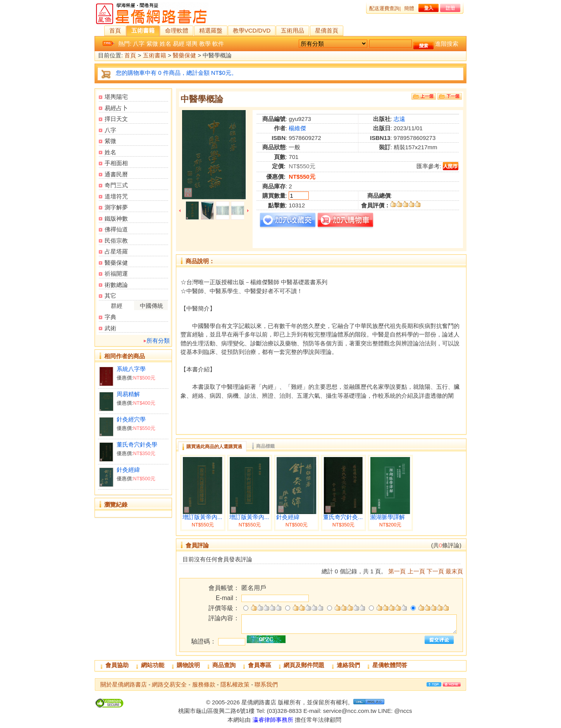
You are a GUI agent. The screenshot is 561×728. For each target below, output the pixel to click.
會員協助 (117, 665)
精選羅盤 (211, 30)
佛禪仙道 (116, 229)
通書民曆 (116, 174)
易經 (179, 44)
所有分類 (158, 341)
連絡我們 (348, 665)
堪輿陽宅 (116, 97)
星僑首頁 (327, 30)
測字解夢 (116, 207)
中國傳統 (151, 306)
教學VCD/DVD (252, 30)
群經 (117, 306)
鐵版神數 (116, 218)
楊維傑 (297, 128)
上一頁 (416, 571)
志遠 (399, 119)
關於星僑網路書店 (124, 684)
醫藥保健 (184, 56)
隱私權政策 (235, 684)
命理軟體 (177, 30)
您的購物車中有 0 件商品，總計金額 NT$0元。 (176, 73)
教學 (205, 44)
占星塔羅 (116, 251)
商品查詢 (224, 665)
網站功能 (153, 665)
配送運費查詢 (384, 8)
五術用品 (293, 30)
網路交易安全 (169, 684)
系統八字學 (131, 369)
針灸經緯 (128, 470)
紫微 (152, 44)
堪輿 (192, 44)
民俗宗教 (116, 241)
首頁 (115, 30)
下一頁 (435, 571)
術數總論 (116, 285)
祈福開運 (116, 273)
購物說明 (188, 665)
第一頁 (397, 571)
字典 (110, 317)
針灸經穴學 (131, 419)
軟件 (218, 44)
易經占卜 (116, 108)
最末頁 (454, 571)
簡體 (409, 8)
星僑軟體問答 (390, 665)
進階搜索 (447, 44)
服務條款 (204, 684)
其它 (110, 296)
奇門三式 (116, 185)
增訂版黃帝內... (202, 517)
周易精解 (128, 394)
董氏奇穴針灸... (343, 517)
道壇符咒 (116, 196)
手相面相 (116, 163)
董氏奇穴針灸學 (137, 444)
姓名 (165, 44)
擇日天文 (116, 119)
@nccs (403, 711)
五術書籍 (143, 30)
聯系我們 (266, 684)
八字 (139, 44)
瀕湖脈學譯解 (387, 517)
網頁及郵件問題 (304, 665)
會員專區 (260, 665)
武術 (110, 328)
